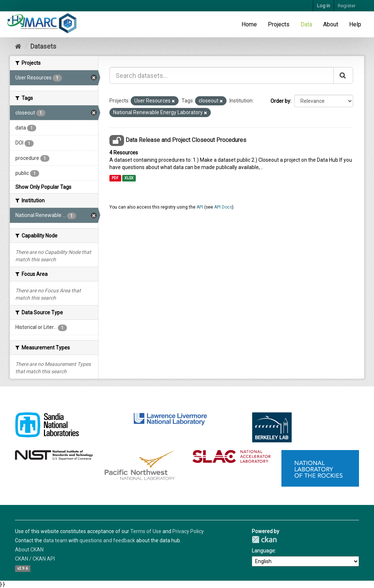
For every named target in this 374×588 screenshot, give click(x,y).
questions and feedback (107, 540)
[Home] (18, 46)
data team (55, 540)
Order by (280, 101)
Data (306, 24)
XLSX (129, 178)
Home (249, 24)
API (200, 207)
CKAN (264, 540)
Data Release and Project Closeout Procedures (186, 140)
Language (263, 551)
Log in (323, 6)
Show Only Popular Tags (43, 187)
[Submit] (343, 75)
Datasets (43, 46)
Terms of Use (146, 531)
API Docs (223, 207)
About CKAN (29, 550)
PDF (115, 178)
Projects (279, 24)
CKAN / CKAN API (35, 559)
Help (355, 24)
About (331, 24)
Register (347, 6)
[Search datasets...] (222, 75)
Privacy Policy (188, 531)
